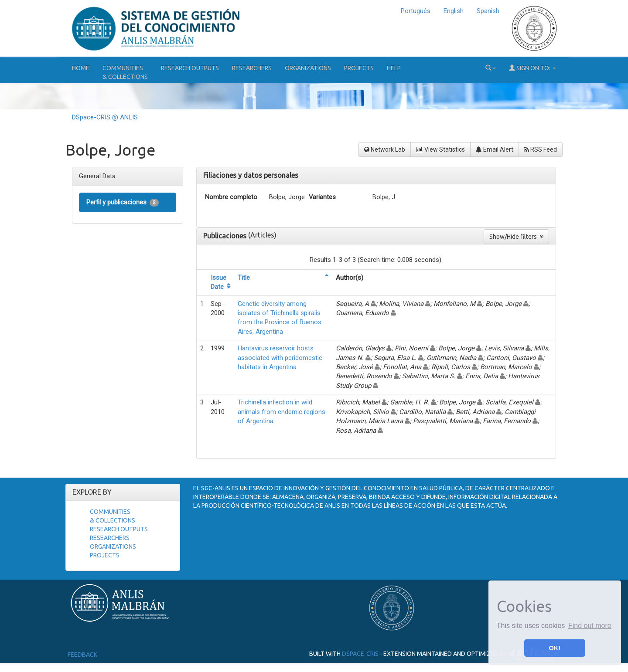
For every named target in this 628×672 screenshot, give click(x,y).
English (454, 11)
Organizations (308, 68)
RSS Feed (541, 149)
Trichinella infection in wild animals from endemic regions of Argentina (282, 412)
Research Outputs (190, 68)
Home (81, 68)
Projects (359, 68)
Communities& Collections (125, 72)
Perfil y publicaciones (123, 202)
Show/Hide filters (516, 237)
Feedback (82, 655)
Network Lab (385, 149)
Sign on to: (532, 68)
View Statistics (440, 149)
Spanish (488, 11)
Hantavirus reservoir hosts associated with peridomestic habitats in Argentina (280, 358)
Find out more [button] (590, 626)
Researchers (252, 68)
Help (394, 68)
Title (244, 278)
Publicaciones (226, 236)
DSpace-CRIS (360, 654)
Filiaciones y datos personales (251, 175)
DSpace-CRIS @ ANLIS (105, 117)
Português (416, 11)
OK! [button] (555, 648)
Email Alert (495, 149)
